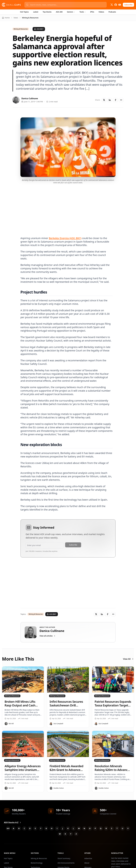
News (16, 18)
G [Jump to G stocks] (46, 828)
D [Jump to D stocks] (30, 828)
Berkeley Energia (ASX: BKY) (65, 238)
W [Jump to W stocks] (60, 834)
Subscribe (128, 5)
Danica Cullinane (30, 98)
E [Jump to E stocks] (35, 828)
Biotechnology (37, 863)
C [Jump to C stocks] (24, 828)
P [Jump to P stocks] (95, 828)
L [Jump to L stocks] (73, 828)
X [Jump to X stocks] (65, 834)
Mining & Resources (21, 29)
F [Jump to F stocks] (41, 828)
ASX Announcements (66, 863)
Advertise (88, 858)
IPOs (92, 12)
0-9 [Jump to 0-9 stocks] (8, 828)
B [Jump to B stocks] (19, 828)
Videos (101, 12)
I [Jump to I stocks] (57, 828)
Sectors (71, 12)
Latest (36, 12)
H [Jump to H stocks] (52, 828)
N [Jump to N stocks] (84, 828)
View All (129, 659)
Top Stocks (47, 12)
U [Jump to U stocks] (123, 828)
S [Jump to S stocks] (112, 828)
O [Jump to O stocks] (90, 828)
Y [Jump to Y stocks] (71, 834)
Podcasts (112, 12)
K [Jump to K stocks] (68, 828)
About (87, 863)
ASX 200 (59, 12)
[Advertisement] (68, 207)
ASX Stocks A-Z (13, 822)
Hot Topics (24, 12)
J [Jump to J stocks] (63, 828)
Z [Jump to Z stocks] (76, 834)
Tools (83, 12)
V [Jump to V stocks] (128, 828)
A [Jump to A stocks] (14, 828)
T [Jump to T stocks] (117, 828)
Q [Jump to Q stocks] (101, 828)
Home (6, 18)
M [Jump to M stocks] (79, 828)
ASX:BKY (39, 29)
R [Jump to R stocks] (106, 828)
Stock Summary (64, 858)
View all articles (48, 636)
